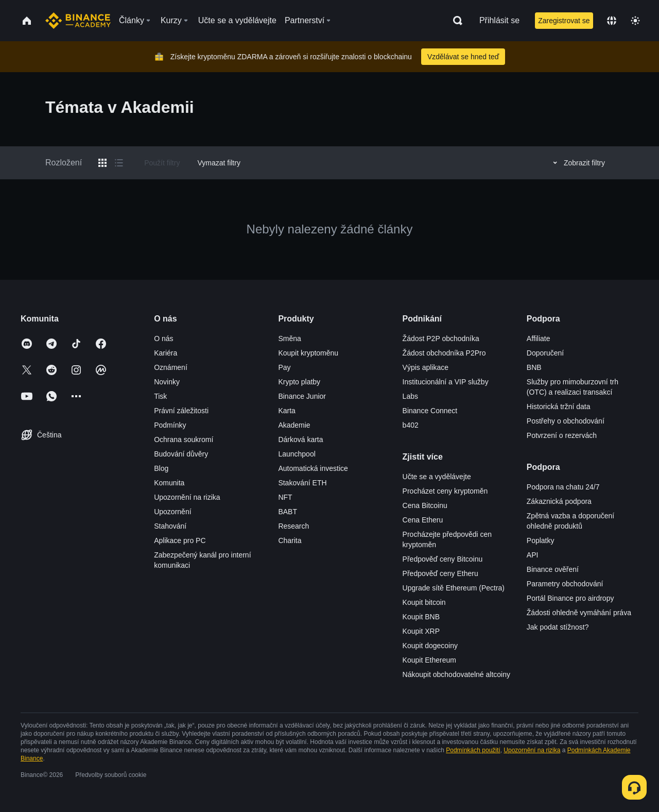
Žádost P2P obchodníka (441, 339)
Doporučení (545, 353)
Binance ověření (553, 569)
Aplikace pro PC (180, 540)
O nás (163, 339)
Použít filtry (162, 163)
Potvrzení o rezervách (562, 435)
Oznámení (171, 367)
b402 (411, 425)
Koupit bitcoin (424, 602)
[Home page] (78, 21)
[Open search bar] (455, 21)
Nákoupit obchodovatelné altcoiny (456, 674)
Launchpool (297, 454)
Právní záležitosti (181, 411)
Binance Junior (302, 396)
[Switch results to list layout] (119, 163)
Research (293, 526)
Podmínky (170, 425)
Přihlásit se (499, 20)
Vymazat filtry (219, 163)
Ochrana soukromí (184, 439)
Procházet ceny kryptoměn (445, 491)
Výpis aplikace (426, 367)
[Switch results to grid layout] (102, 163)
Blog (161, 468)
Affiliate (539, 339)
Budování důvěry (181, 454)
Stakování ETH (302, 483)
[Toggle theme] (635, 21)
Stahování (170, 526)
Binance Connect (430, 411)
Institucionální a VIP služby (446, 382)
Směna (289, 339)
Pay (284, 367)
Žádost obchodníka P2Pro (444, 353)
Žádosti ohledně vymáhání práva (579, 613)
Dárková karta (300, 439)
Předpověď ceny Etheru (440, 573)
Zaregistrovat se (564, 21)
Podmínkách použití (473, 750)
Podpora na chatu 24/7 (563, 487)
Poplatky (541, 540)
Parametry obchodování (565, 584)
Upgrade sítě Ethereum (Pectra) (454, 588)
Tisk (160, 396)
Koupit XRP (421, 631)
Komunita (169, 483)
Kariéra (166, 353)
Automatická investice (313, 468)
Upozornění (172, 512)
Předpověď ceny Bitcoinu (443, 559)
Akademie (294, 425)
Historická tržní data (559, 407)
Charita (290, 540)
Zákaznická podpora (559, 501)
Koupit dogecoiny (430, 646)
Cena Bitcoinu (425, 505)
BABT (288, 512)
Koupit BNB (421, 617)
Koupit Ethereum (429, 660)
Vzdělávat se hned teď (463, 57)
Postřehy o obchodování (566, 421)
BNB (534, 367)
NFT (285, 497)
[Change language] (612, 21)
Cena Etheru (423, 520)
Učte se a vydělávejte (437, 477)
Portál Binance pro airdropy (570, 598)
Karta (287, 411)
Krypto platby (299, 382)
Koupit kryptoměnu (308, 353)
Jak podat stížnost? (558, 627)
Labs (410, 396)
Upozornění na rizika (187, 497)
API (533, 555)
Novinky (167, 382)
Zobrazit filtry (577, 163)
